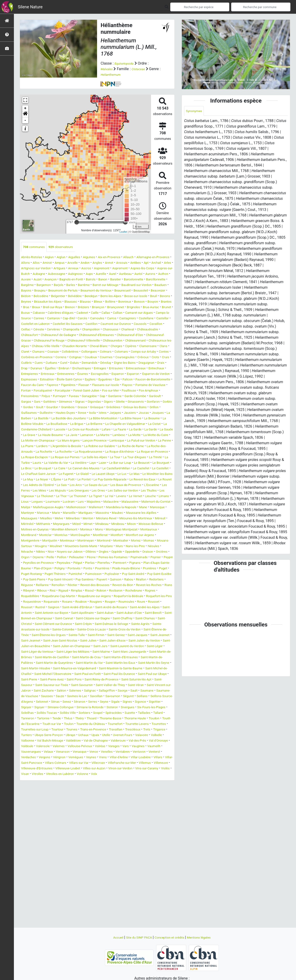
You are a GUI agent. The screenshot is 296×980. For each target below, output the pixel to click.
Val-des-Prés (120, 824)
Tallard (27, 797)
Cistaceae (142, 69)
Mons (43, 580)
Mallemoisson (100, 552)
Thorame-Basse (137, 797)
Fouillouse (52, 419)
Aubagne (114, 274)
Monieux (28, 580)
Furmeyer (133, 419)
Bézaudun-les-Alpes (97, 308)
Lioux (158, 541)
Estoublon (51, 402)
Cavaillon (69, 341)
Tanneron (43, 797)
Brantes (91, 313)
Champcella (137, 341)
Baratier (86, 285)
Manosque (42, 558)
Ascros (146, 269)
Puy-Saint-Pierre (34, 635)
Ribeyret (73, 647)
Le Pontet (125, 519)
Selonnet (141, 774)
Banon (71, 285)
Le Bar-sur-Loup (73, 502)
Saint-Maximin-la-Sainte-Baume (72, 741)
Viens (132, 841)
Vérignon (82, 841)
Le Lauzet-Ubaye (112, 513)
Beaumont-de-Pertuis (71, 296)
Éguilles (153, 385)
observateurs (67, 247)
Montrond (71, 591)
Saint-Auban (94, 674)
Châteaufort (98, 346)
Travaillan (52, 813)
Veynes (118, 841)
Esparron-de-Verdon (154, 396)
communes (36, 247)
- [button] (25, 120)
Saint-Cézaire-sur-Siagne (105, 680)
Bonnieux (44, 313)
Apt (39, 269)
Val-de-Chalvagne (72, 824)
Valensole (31, 830)
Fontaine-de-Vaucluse (54, 413)
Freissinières (100, 419)
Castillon (141, 335)
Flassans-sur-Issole (145, 408)
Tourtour (134, 808)
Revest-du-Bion (158, 641)
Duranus (137, 385)
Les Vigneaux (137, 535)
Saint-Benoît (150, 674)
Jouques (28, 446)
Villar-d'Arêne (150, 841)
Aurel (52, 280)
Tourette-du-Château (140, 802)
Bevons (57, 308)
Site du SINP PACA (135, 937)
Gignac (45, 430)
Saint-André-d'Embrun (39, 669)
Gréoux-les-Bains (135, 435)
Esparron (110, 396)
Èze (132, 402)
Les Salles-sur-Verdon (84, 535)
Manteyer (61, 558)
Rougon (61, 663)
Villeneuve (83, 852)
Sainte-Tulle (143, 697)
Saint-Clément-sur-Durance (85, 685)
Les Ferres (115, 530)
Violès (117, 858)
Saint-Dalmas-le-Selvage (152, 685)
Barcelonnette (107, 285)
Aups (25, 280)
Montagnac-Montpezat (69, 580)
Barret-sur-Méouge (101, 291)
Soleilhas (29, 791)
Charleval (50, 346)
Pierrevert (47, 619)
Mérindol (85, 569)
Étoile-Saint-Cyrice (77, 402)
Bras (104, 313)
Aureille (39, 280)
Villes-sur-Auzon (34, 858)
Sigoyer (142, 780)
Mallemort (123, 552)
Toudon (40, 802)
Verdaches (46, 841)
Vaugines (141, 830)
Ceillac (85, 341)
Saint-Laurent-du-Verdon (129, 713)
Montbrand (122, 580)
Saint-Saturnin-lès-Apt (146, 752)
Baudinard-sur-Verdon (137, 291)
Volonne (44, 863)
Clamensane (141, 363)
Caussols (51, 341)
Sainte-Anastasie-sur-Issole (70, 691)
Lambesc (82, 469)
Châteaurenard (102, 358)
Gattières (148, 424)
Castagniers (143, 330)
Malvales (108, 69)
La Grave (132, 463)
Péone (120, 608)
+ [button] (25, 108)
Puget (131, 624)
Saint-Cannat (71, 680)
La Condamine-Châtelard (104, 458)
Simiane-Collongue (36, 785)
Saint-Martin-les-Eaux (39, 735)
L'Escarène (94, 530)
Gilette (92, 430)
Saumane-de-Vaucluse (83, 769)
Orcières (30, 608)
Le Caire (28, 508)
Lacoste (134, 458)
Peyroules (120, 613)
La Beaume (44, 452)
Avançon (152, 280)
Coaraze (58, 369)
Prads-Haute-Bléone (89, 624)
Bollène (27, 313)
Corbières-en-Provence (68, 374)
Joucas (162, 441)
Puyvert (113, 635)
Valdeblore (46, 824)
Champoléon (160, 341)
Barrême (75, 291)
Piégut (137, 613)
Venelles (120, 835)
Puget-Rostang (151, 624)
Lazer (53, 502)
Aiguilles (82, 258)
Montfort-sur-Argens (102, 585)
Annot (145, 263)
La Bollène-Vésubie (71, 452)
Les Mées (134, 530)
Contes (41, 374)
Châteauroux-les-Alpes (136, 358)
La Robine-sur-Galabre (125, 480)
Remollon (84, 641)
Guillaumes (30, 441)
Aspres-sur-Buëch (90, 274)
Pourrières (61, 624)
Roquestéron (117, 658)
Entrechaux (134, 391)
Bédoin (47, 302)
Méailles (89, 563)
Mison (63, 574)
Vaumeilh (159, 830)
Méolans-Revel (158, 563)
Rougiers (45, 663)
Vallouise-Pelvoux (74, 830)
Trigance (102, 813)
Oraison (166, 602)
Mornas (123, 591)
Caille (76, 324)
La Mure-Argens (56, 474)
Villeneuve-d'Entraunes (113, 852)
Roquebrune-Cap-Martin (121, 652)
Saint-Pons (73, 752)
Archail (51, 269)
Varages (113, 830)
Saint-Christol (49, 685)
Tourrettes (80, 808)
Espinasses (30, 402)
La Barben (47, 446)
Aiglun (54, 258)
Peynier (50, 613)
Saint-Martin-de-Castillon (83, 724)
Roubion (28, 663)
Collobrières (77, 369)
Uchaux (41, 819)
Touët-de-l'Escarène (65, 802)
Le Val (82, 541)
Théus (89, 797)
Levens (96, 541)
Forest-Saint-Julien (150, 413)
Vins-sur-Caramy (95, 858)
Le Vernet (112, 541)
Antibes (27, 269)
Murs (119, 596)
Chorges (105, 363)
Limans (145, 541)
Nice (55, 602)
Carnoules (108, 330)
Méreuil (69, 569)
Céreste (100, 341)
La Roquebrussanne (135, 485)
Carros (125, 330)
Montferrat (56, 585)
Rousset (111, 663)
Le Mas (148, 513)
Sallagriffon (161, 763)
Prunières (116, 624)
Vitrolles (144, 858)
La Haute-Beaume (156, 463)
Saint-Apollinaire (68, 674)
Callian (102, 324)
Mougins (28, 596)
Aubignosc (157, 274)
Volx (57, 863)
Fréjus (118, 419)
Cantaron (58, 330)
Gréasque (91, 435)
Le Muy (61, 519)
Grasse (74, 435)
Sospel (110, 791)
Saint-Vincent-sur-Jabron (54, 763)
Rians (59, 647)
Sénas (156, 774)
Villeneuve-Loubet (148, 852)
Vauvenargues (33, 835)
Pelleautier (103, 608)
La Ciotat (74, 458)
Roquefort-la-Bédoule (53, 658)
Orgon (45, 608)
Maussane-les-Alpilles (39, 563)
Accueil (111, 937)
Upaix (55, 819)
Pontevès (29, 624)
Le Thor (27, 541)
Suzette (147, 791)
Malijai (42, 552)
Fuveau (150, 419)
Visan (129, 858)
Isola (103, 441)
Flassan (120, 408)
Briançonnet (65, 319)
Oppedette (149, 602)
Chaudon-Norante (56, 363)
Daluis (147, 380)
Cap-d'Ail (76, 330)
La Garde (78, 463)
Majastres (92, 546)
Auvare (124, 280)
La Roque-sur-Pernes (133, 491)
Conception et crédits (171, 937)
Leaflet (123, 232)
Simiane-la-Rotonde (71, 785)
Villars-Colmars (101, 847)
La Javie (28, 469)
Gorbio (146, 430)
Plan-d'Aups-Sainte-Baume (96, 619)
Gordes (160, 430)
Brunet (123, 319)
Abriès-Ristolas (33, 258)
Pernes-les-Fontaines (145, 608)
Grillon (157, 435)
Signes (95, 780)
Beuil (44, 308)
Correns (96, 374)
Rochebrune (50, 652)
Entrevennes (50, 396)
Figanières (102, 408)
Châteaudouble (73, 346)
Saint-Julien (46, 708)
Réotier (100, 641)
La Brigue (125, 452)
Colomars (136, 369)
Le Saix (137, 524)
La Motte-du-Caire (125, 469)
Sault (40, 769)
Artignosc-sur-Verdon (88, 269)
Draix (113, 385)
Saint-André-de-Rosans (78, 669)
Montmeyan (51, 591)
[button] (25, 114)
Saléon (109, 763)
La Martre (64, 469)
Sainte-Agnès (34, 691)
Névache (28, 602)
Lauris (120, 496)
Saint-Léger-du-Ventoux (40, 719)
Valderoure (98, 824)
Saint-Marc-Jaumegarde (148, 719)
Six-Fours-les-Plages (142, 785)
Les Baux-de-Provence (64, 530)
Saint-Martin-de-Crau (123, 724)
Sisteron (96, 785)
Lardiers (59, 480)
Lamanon (45, 469)
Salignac (142, 763)
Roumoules (80, 663)
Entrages (69, 391)
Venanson (69, 835)
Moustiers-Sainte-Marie (75, 596)
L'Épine (93, 519)
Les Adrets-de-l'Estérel (110, 524)
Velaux (53, 835)
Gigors (78, 430)
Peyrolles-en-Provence (91, 613)
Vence (105, 835)
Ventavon (157, 835)
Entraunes (87, 391)
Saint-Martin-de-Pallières (63, 730)
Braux (115, 313)
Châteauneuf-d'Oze (81, 352)
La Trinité (86, 496)
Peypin (65, 613)
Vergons (65, 841)
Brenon (154, 313)
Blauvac (140, 308)
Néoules (158, 596)
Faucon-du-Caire (60, 408)
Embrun (27, 391)
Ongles (116, 602)
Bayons (29, 296)
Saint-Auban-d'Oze (122, 674)
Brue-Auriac (105, 319)
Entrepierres (156, 391)
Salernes (125, 763)
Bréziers (28, 319)
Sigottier (126, 780)
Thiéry (102, 797)
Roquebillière (88, 652)
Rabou (143, 635)
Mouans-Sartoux (146, 591)
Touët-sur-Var (95, 802)
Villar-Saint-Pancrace (69, 847)
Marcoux (79, 558)
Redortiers (30, 641)
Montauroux (101, 580)
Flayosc (27, 413)
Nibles (43, 602)
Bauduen (165, 291)
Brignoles (85, 319)
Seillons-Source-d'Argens (111, 774)
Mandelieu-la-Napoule (152, 552)
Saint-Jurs (98, 713)
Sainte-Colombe (109, 691)
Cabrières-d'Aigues (36, 324)
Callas (88, 324)
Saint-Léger (161, 713)
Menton (137, 563)
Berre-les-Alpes (145, 302)
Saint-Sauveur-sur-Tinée (66, 758)
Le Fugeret (69, 513)
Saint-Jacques (70, 702)
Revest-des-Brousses (126, 641)
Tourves (150, 808)
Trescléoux (72, 813)
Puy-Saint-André (124, 630)
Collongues (99, 369)
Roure (97, 663)
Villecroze (150, 847)
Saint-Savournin (101, 758)
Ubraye (27, 819)
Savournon (47, 774)
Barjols (47, 291)
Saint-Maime (115, 719)
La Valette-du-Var (142, 496)
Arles (64, 269)
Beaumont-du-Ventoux (110, 296)
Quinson (128, 635)
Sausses (112, 769)
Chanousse (30, 346)
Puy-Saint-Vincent (65, 635)
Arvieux (131, 269)
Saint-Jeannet (95, 702)
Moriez (109, 591)
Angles (131, 263)
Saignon (158, 663)
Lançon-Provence (86, 474)
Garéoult (105, 424)
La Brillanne (146, 452)
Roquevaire (140, 658)
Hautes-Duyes (72, 441)
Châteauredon (76, 358)
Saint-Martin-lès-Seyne (77, 735)
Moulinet (45, 596)
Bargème (154, 285)
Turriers (118, 813)
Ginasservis (109, 430)
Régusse (48, 641)
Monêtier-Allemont (153, 574)
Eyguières (118, 402)
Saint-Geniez (45, 702)
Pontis (44, 624)
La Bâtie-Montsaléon (139, 446)
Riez (100, 647)
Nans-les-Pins (137, 596)
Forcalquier (123, 413)
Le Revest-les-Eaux (55, 524)
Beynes (72, 308)
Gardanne (59, 424)
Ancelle (103, 263)
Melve (104, 563)
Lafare (45, 463)
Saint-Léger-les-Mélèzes (82, 719)
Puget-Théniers (34, 630)
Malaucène (113, 546)
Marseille (109, 558)
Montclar (142, 580)
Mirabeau (29, 574)
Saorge (27, 769)
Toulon (115, 802)
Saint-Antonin (149, 669)
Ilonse (92, 441)
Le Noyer (77, 519)
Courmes (148, 374)
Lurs (78, 546)
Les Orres (56, 535)
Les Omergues (33, 535)
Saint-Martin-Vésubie (116, 735)
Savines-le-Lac (146, 769)
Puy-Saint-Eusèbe (154, 630)
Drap (124, 385)
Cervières (117, 341)
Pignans (64, 619)
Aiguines (99, 258)
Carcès (91, 330)
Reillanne (65, 641)
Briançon (45, 319)
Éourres (69, 396)
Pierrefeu (28, 619)
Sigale (81, 780)
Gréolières (110, 435)
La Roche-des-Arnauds (52, 485)
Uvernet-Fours (86, 819)
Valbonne (142, 819)
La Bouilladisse (102, 452)
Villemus (64, 852)
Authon (109, 280)
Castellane (30, 335)
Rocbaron (29, 652)
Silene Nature (30, 7)
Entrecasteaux (110, 391)
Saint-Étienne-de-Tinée (69, 697)
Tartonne (61, 797)
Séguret (66, 774)
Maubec (164, 558)
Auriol (81, 280)
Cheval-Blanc (84, 363)
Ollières (101, 602)
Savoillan (28, 774)
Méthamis (103, 569)
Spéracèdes (128, 791)
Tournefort (30, 808)
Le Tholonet (161, 535)
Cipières (121, 363)
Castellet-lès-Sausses (113, 335)
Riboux (88, 647)
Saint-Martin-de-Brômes (41, 724)
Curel (135, 380)
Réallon (158, 635)
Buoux (137, 319)
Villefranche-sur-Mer (38, 852)
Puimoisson (78, 630)
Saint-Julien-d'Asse (74, 708)
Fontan (81, 413)
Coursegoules (32, 380)
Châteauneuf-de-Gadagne (132, 346)
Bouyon (76, 313)
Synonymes (195, 111)
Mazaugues (70, 563)
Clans (159, 363)
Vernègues (101, 841)
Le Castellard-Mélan (93, 508)
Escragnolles (89, 396)
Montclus (159, 580)
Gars (134, 424)
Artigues (115, 269)
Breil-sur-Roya (134, 313)
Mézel (142, 569)
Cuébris (92, 380)
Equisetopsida (126, 63)
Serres (56, 780)
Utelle (67, 819)
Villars (43, 847)
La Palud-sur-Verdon (140, 474)
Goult (25, 435)
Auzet (137, 280)
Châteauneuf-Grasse (116, 352)
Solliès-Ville (75, 791)
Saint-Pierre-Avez (48, 752)
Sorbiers (94, 791)
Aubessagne (135, 274)
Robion (156, 647)
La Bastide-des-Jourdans (98, 446)
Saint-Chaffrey (140, 680)
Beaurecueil (141, 296)
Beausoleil (162, 296)
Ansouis (159, 263)
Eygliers (101, 402)
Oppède (131, 602)
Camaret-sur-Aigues (127, 324)
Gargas (121, 424)
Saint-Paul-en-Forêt (62, 747)
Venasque (89, 835)
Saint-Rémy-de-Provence (105, 752)
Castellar (49, 335)
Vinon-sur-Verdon (65, 858)
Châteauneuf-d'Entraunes (42, 352)
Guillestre (50, 441)
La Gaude (114, 463)
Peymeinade (31, 613)
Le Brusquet (158, 502)
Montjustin (154, 585)
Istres (115, 441)
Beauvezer (30, 302)
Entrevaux (29, 396)
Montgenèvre (132, 585)
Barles (60, 291)
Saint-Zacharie (89, 763)
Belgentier (84, 302)
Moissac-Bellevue (85, 574)
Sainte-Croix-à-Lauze (141, 691)
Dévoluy (49, 385)
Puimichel (57, 630)
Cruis (79, 380)
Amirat (74, 263)
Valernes (49, 830)
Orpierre (59, 608)
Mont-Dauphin (33, 585)
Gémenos (29, 430)
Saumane (55, 769)
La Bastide (66, 446)
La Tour (39, 496)
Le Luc (134, 513)
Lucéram (64, 546)
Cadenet (61, 324)
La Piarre (42, 480)
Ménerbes (119, 563)
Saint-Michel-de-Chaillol (120, 741)
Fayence (83, 408)
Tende (76, 797)
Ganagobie (30, 424)
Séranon (41, 780)
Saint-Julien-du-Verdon (111, 708)
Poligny (150, 619)
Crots (67, 380)
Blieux (155, 308)
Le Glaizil (88, 513)
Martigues (128, 558)
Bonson (60, 313)
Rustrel (143, 663)
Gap (45, 424)
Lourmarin (46, 546)
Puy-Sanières (93, 635)
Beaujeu (45, 296)
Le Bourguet (120, 502)
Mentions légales (205, 937)
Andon (117, 263)
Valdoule (166, 824)
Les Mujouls (155, 530)
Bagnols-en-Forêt (35, 285)
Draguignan (96, 385)
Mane (26, 558)
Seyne (69, 780)
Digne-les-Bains (71, 385)
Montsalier (91, 591)
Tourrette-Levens (55, 808)
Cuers (106, 380)
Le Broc (139, 502)
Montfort (75, 585)
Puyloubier (99, 630)
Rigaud (112, 647)
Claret (26, 369)
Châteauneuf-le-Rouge (154, 352)
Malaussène (134, 546)
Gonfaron (129, 430)
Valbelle (125, 819)
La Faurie (60, 463)
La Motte (100, 469)
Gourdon (40, 435)
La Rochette (83, 485)
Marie (94, 558)
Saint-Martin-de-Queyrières (108, 730)
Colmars (118, 369)
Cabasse (152, 319)
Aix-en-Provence (123, 258)
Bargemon (30, 291)
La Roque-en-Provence (60, 491)
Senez (26, 780)
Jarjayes (129, 441)
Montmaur (30, 591)
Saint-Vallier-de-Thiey (134, 758)
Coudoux (130, 374)
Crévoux (53, 380)
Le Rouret (81, 524)
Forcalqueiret (100, 413)
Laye (41, 502)
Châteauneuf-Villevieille (42, 358)
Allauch (145, 258)
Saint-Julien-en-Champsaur (64, 713)
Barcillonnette (132, 285)
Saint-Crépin (120, 685)
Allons (49, 263)
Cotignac (113, 374)
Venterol (28, 841)
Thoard (115, 797)
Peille (73, 608)
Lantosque (112, 474)
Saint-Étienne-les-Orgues (110, 697)
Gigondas (62, 430)
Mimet (155, 569)
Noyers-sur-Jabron (77, 602)
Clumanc (41, 369)
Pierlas (150, 613)
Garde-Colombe (83, 424)
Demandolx (30, 385)
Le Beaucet (98, 502)
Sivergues (114, 785)
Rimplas (127, 647)
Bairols (58, 285)
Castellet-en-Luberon (76, 335)
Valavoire (108, 819)
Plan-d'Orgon (131, 619)
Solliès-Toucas (51, 791)
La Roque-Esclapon (97, 491)
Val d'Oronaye (145, 824)
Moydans (104, 596)
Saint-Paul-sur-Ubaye (138, 747)
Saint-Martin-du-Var (149, 730)
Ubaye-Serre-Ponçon (144, 813)
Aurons (95, 280)
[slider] (77, 222)
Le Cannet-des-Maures (56, 508)
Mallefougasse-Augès (68, 552)
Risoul (142, 647)
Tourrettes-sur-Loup (108, 808)
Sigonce (110, 780)
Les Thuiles (114, 535)
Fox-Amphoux (75, 419)
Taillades (163, 791)
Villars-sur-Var (128, 847)
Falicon (144, 402)
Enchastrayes (48, 391)
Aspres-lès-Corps (58, 274)
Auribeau (66, 280)
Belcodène (64, 302)
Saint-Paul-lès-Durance (99, 747)
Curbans (121, 380)
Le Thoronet (46, 541)
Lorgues (28, 546)
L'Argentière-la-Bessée (86, 480)
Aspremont (164, 269)
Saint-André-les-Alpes (118, 669)
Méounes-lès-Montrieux (40, 569)
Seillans (81, 774)
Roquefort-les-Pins (88, 658)
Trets (88, 813)
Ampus (88, 263)
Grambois (58, 435)
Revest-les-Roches (36, 647)
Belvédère (103, 302)
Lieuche (129, 541)
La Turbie (104, 496)
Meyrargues (124, 569)
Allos (62, 263)
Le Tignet (67, 541)
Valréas (97, 830)
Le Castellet (123, 508)
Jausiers (146, 441)
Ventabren (138, 835)
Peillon (86, 608)
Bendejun (122, 302)
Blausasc (124, 308)
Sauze (127, 769)
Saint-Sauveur (32, 758)
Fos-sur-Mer (31, 419)
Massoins (147, 558)
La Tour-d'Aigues (62, 496)
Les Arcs (153, 524)
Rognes (69, 652)
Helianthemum (125, 74)
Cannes (42, 330)
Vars (126, 830)
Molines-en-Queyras (119, 574)
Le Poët (108, 519)
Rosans (158, 658)
